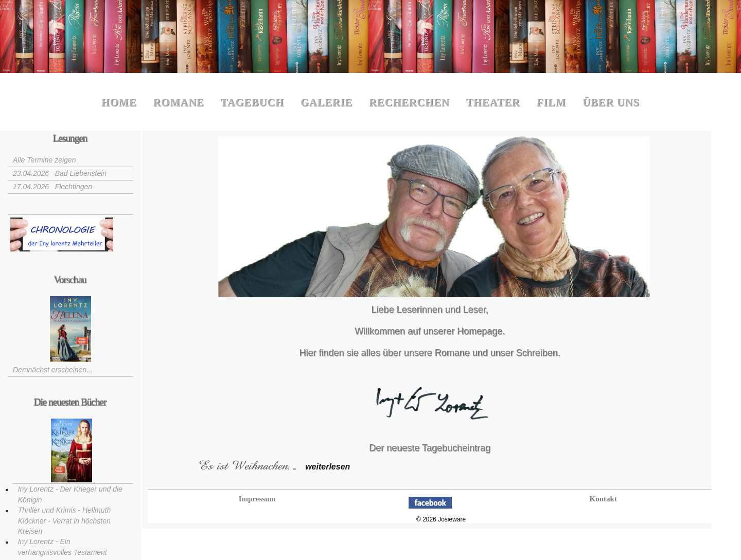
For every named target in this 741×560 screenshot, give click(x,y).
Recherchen (409, 103)
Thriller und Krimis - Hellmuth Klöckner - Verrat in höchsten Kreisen (64, 521)
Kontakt (603, 499)
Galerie (327, 103)
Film (551, 103)
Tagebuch (252, 103)
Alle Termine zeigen (44, 160)
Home (119, 103)
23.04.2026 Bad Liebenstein (60, 173)
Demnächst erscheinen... (53, 370)
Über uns (611, 103)
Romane (179, 103)
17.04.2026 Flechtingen (52, 187)
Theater (493, 103)
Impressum (257, 499)
